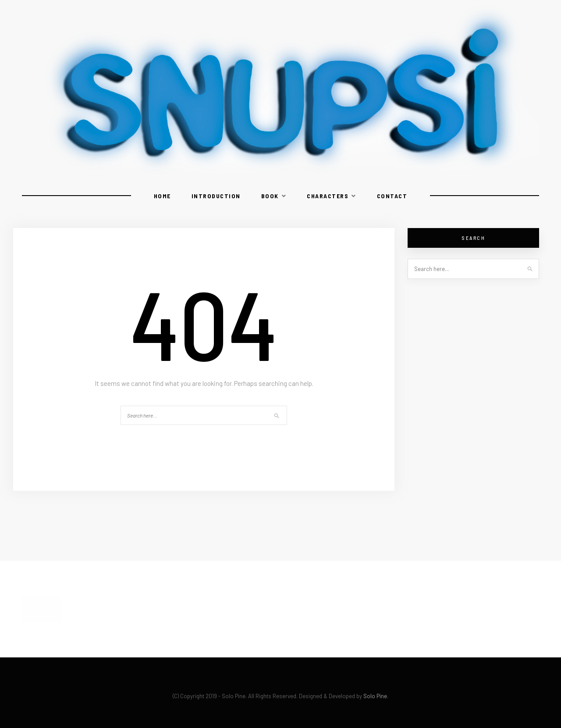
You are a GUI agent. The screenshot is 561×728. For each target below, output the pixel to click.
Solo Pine (375, 696)
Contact (392, 196)
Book (270, 196)
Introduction (216, 196)
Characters (328, 196)
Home (162, 196)
